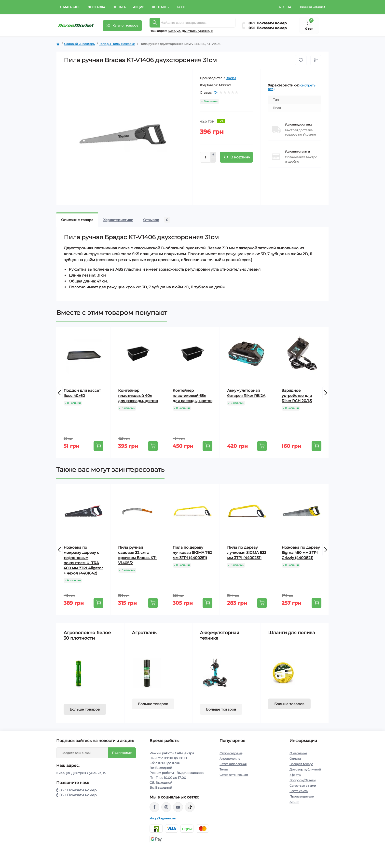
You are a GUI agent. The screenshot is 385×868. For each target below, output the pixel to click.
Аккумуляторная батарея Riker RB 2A (246, 393)
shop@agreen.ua (163, 818)
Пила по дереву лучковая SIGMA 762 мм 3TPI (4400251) (192, 553)
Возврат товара (301, 764)
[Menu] (122, 26)
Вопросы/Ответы (302, 780)
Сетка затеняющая (234, 775)
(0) (216, 93)
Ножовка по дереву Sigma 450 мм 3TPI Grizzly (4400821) (301, 553)
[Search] (155, 23)
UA (289, 7)
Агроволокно (230, 759)
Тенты (224, 769)
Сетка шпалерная (233, 764)
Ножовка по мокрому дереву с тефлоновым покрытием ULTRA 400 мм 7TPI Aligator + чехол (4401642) (83, 560)
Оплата (119, 7)
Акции (139, 7)
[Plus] (213, 154)
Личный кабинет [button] (312, 7)
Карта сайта (299, 791)
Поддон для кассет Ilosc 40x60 (82, 393)
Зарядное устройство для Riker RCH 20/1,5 (297, 396)
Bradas (231, 78)
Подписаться (122, 753)
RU (282, 7)
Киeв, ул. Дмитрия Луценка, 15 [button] (191, 31)
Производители (302, 796)
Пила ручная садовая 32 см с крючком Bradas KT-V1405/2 (137, 555)
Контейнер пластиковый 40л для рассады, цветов (138, 396)
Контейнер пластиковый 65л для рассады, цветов (192, 396)
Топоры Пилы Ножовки (117, 44)
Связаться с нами (303, 786)
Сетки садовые (231, 753)
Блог (181, 7)
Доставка (96, 7)
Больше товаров (85, 709)
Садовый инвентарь (79, 44)
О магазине (70, 7)
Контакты (161, 7)
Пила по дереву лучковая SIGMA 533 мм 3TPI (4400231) (247, 553)
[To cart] (98, 446)
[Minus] (213, 160)
